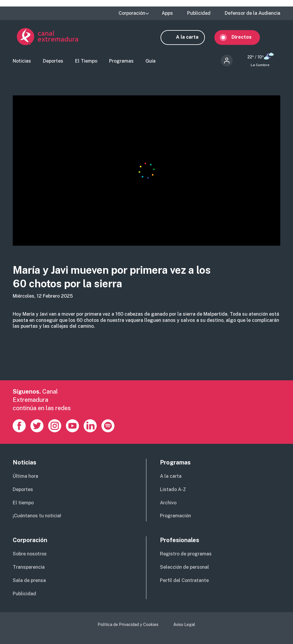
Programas (121, 62)
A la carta (191, 37)
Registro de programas (186, 554)
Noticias (22, 62)
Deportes (53, 62)
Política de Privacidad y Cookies (128, 625)
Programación (175, 516)
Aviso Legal (184, 625)
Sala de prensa (29, 581)
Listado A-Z (173, 490)
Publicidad (199, 13)
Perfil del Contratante (184, 581)
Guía (150, 62)
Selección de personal (184, 568)
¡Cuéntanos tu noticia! (37, 516)
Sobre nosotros (30, 554)
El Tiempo (86, 62)
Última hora (25, 477)
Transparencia (29, 568)
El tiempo (23, 503)
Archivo (168, 503)
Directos (246, 37)
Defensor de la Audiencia (252, 13)
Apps (167, 13)
